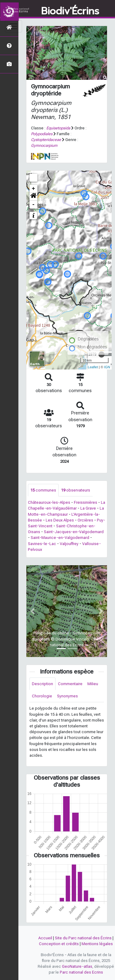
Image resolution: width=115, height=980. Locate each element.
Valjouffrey (69, 544)
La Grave (88, 508)
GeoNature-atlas (77, 966)
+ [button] (34, 189)
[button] (33, 197)
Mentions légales (97, 944)
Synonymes (67, 696)
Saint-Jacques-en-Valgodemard (74, 532)
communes (43, 490)
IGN (107, 367)
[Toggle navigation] (13, 26)
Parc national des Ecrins (81, 972)
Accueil (45, 938)
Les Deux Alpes (60, 520)
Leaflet (93, 367)
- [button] (34, 205)
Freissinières (86, 502)
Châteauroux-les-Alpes (49, 502)
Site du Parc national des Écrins (83, 938)
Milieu (93, 684)
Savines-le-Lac (42, 544)
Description (42, 684)
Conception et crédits (59, 944)
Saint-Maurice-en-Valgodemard (60, 538)
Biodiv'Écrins (70, 11)
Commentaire (70, 684)
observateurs (76, 490)
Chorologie (42, 696)
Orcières (85, 520)
